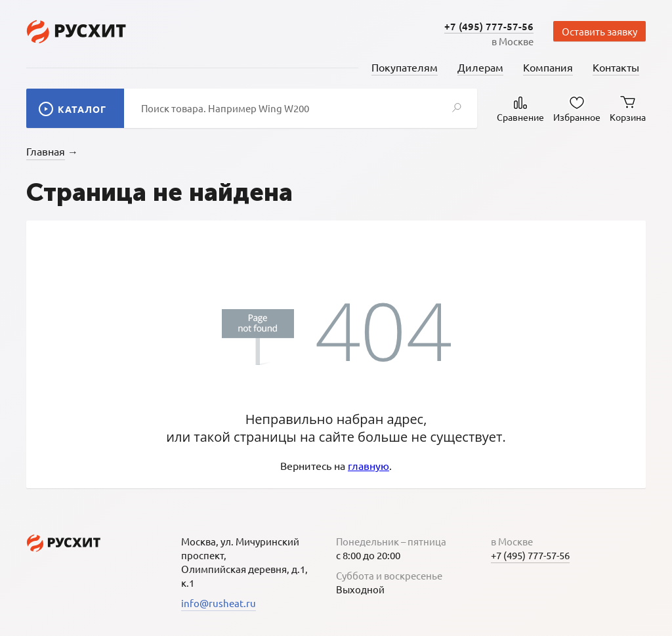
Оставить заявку (599, 31)
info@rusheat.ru (219, 603)
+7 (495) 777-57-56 (489, 26)
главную (368, 465)
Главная (46, 151)
